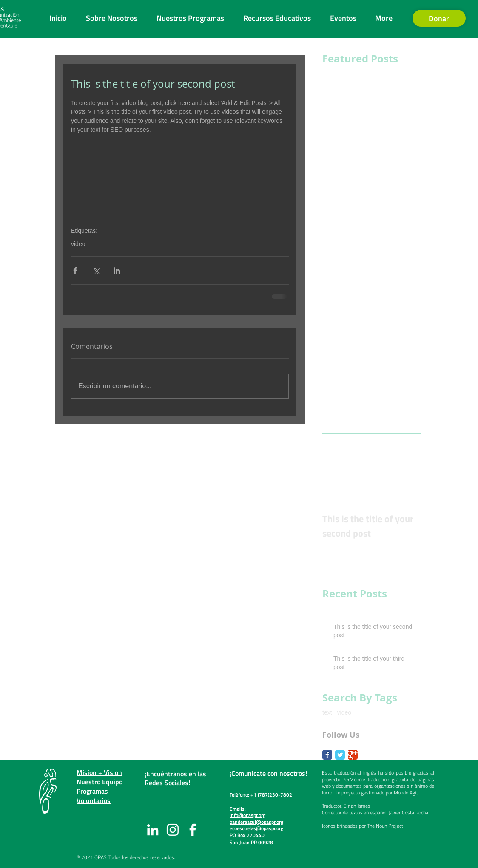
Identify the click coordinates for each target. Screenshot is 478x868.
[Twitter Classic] (340, 755)
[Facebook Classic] (327, 755)
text (327, 712)
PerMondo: (354, 779)
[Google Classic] (353, 755)
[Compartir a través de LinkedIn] (117, 270)
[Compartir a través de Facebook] (75, 270)
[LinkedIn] (153, 830)
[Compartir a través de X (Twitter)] (96, 270)
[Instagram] (173, 830)
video (78, 244)
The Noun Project (385, 826)
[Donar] (439, 18)
